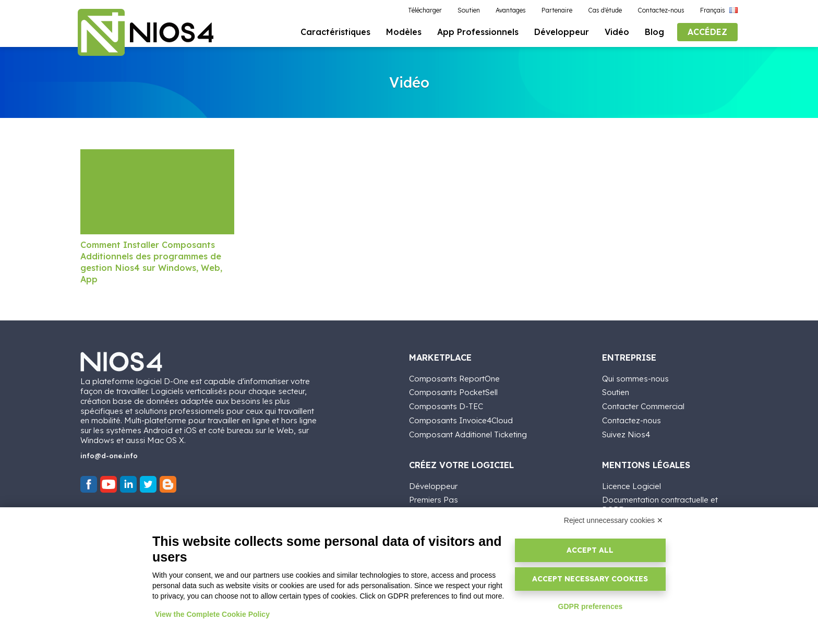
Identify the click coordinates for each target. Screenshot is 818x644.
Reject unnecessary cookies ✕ (613, 520)
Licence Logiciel (631, 485)
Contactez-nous (631, 419)
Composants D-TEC (446, 405)
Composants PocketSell (453, 391)
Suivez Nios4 (626, 433)
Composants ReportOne (454, 378)
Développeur (433, 485)
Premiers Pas (434, 499)
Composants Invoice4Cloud (461, 419)
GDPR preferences (591, 606)
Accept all (590, 550)
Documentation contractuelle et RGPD (660, 504)
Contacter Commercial (643, 405)
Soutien (616, 391)
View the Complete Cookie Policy (212, 614)
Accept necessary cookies (590, 579)
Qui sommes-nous (635, 378)
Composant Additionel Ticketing (468, 433)
